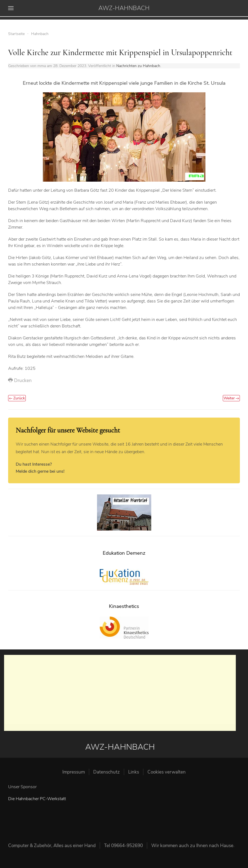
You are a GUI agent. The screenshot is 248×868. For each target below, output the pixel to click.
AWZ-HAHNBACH (124, 8)
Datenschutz (107, 772)
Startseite (16, 34)
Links (134, 772)
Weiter (231, 398)
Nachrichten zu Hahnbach (138, 66)
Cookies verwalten (167, 772)
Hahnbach (40, 34)
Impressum (74, 772)
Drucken (20, 381)
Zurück (17, 398)
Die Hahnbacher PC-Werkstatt (37, 799)
